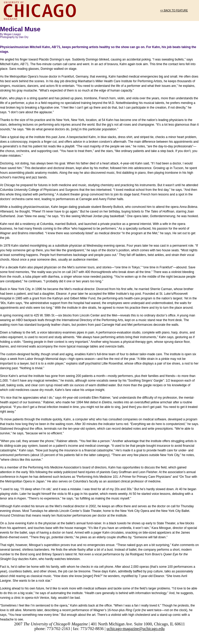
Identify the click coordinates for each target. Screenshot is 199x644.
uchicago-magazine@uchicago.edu (136, 629)
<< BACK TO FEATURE (174, 10)
